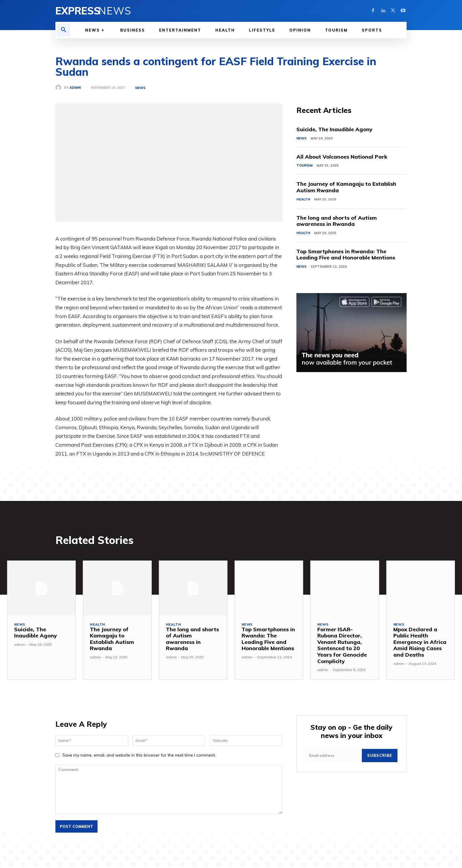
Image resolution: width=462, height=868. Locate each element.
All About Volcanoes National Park (342, 157)
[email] (334, 756)
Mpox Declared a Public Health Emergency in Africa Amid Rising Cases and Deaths (420, 642)
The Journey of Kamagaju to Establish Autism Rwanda (346, 187)
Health (303, 199)
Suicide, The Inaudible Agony (334, 129)
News (140, 88)
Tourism (305, 165)
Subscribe (380, 755)
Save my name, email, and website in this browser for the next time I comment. (139, 755)
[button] (64, 30)
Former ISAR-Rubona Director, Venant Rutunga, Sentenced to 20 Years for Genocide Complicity (342, 645)
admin (75, 88)
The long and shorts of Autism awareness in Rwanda (337, 221)
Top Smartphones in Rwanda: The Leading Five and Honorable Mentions (346, 255)
